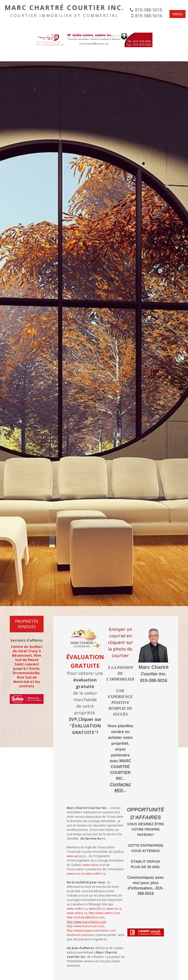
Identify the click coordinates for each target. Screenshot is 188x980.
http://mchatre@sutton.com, (86, 920)
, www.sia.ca (113, 909)
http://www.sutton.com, (105, 913)
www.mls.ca (97, 909)
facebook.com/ (77, 935)
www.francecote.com (89, 926)
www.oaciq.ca (92, 865)
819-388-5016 (149, 10)
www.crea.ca (75, 874)
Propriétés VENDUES (27, 624)
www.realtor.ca (95, 874)
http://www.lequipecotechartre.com (91, 930)
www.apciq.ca (76, 856)
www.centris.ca (77, 913)
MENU (178, 14)
